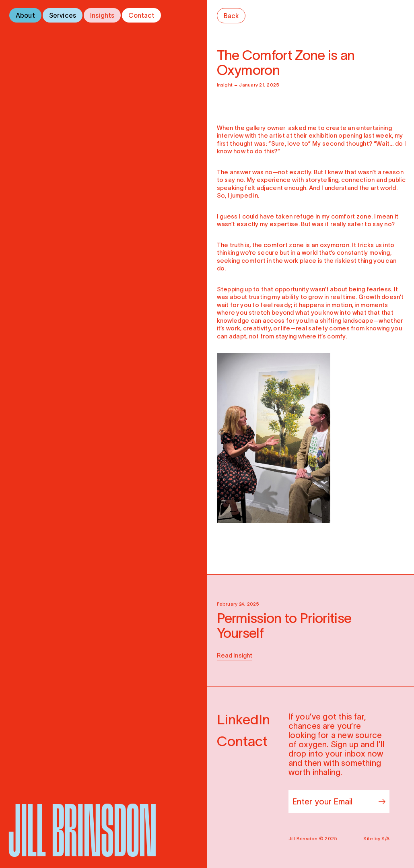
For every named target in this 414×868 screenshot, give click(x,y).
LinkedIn (243, 720)
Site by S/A (376, 838)
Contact (141, 15)
